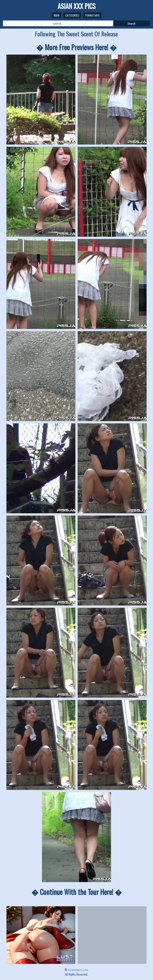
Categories (72, 15)
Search (132, 23)
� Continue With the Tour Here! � (77, 892)
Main (57, 15)
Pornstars (92, 15)
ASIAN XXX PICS (77, 6)
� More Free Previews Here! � (76, 47)
